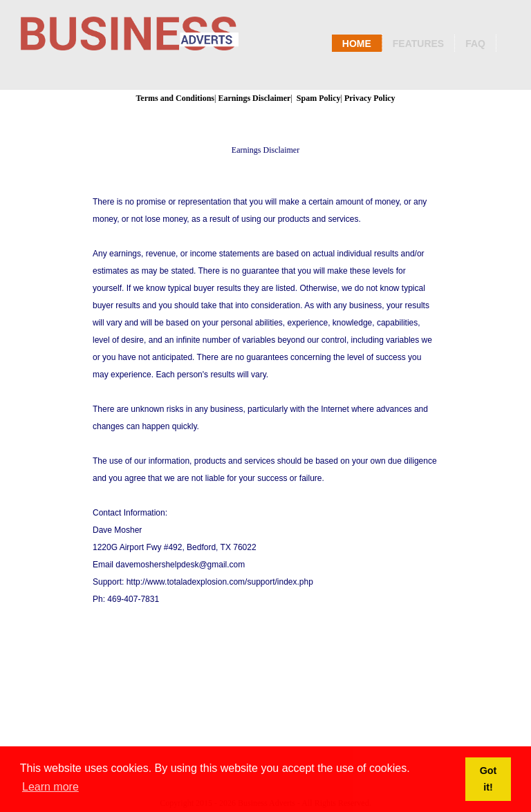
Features (418, 44)
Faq (475, 44)
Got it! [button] (488, 779)
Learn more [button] (50, 787)
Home (357, 44)
